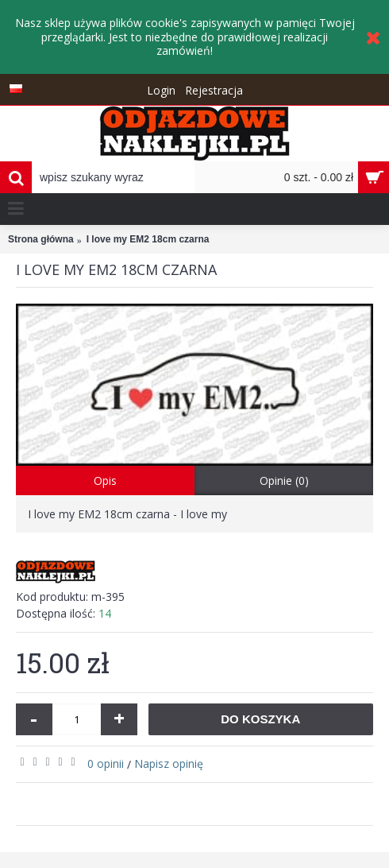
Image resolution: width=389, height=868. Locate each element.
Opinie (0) (284, 480)
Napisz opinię (169, 763)
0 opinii (106, 763)
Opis (105, 480)
